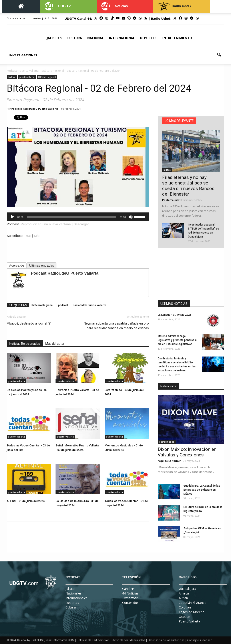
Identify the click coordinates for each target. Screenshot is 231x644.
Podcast (12, 77)
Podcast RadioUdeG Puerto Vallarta (35, 109)
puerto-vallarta (27, 77)
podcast (63, 305)
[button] (219, 55)
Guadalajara (187, 589)
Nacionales (74, 593)
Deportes (148, 38)
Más (37, 236)
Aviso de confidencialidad (129, 640)
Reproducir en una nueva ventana (46, 224)
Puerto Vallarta (189, 621)
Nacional (96, 38)
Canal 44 (128, 589)
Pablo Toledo (171, 200)
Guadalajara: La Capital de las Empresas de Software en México (202, 490)
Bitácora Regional (47, 77)
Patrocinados (167, 442)
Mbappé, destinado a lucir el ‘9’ (29, 323)
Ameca (184, 593)
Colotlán (185, 607)
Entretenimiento (177, 38)
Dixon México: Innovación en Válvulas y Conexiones (187, 452)
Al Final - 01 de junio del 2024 (26, 501)
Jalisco (55, 38)
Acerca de (17, 265)
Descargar (81, 224)
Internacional (122, 38)
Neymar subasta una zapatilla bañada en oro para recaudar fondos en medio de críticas (116, 326)
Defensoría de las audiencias (166, 640)
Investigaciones (23, 55)
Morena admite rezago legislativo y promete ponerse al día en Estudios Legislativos (177, 340)
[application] (78, 217)
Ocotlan (184, 617)
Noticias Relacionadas (25, 344)
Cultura (75, 38)
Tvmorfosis (130, 598)
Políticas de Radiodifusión (93, 640)
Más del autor (55, 344)
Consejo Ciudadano (200, 640)
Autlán (183, 598)
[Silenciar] (131, 217)
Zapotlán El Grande (193, 603)
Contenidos (130, 603)
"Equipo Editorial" (169, 461)
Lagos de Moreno (192, 612)
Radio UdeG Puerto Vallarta (90, 305)
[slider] (72, 217)
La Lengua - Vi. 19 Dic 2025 (174, 315)
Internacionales (77, 598)
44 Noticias (130, 593)
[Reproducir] (12, 217)
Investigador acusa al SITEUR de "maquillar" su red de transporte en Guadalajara (203, 231)
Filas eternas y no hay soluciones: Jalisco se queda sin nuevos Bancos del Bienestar (188, 186)
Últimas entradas (42, 265)
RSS (28, 236)
